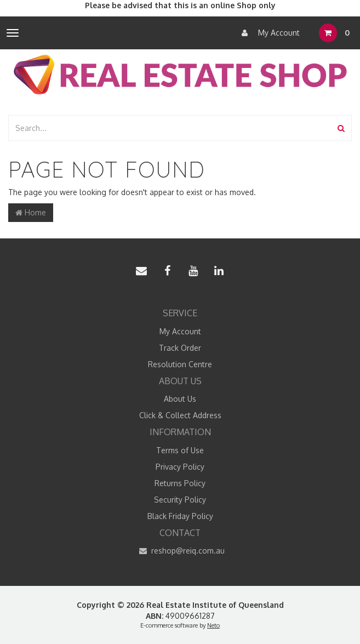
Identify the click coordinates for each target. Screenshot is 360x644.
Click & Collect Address (180, 415)
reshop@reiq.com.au (180, 551)
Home (31, 212)
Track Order (180, 348)
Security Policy (180, 500)
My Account (268, 33)
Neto (213, 625)
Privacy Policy (180, 467)
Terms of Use (180, 450)
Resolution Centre (180, 364)
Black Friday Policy (180, 516)
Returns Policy (180, 483)
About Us (180, 399)
